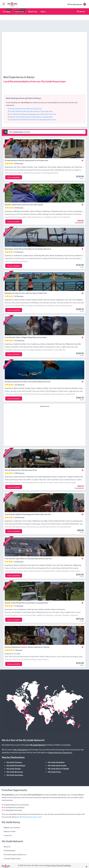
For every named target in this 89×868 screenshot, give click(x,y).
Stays (7, 12)
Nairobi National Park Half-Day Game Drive (26, 109)
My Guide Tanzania (14, 762)
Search (81, 11)
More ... (44, 12)
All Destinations (10, 850)
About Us (7, 847)
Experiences (19, 12)
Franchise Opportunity (12, 859)
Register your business (12, 827)
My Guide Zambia (14, 769)
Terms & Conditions (64, 865)
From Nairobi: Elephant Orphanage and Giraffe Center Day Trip (33, 114)
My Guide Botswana (15, 772)
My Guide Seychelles (15, 775)
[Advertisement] (45, 426)
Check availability (14, 177)
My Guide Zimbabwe (56, 762)
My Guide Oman (54, 772)
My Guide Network (38, 745)
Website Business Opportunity (60, 753)
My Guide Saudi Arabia (57, 765)
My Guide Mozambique (16, 765)
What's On (33, 12)
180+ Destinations (20, 750)
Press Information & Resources (15, 854)
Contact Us (8, 835)
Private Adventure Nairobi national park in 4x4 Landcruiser (31, 111)
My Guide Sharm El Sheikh (58, 769)
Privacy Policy (51, 865)
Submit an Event (10, 831)
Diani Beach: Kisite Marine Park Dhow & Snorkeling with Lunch (33, 120)
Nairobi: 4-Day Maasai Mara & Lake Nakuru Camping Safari (31, 117)
